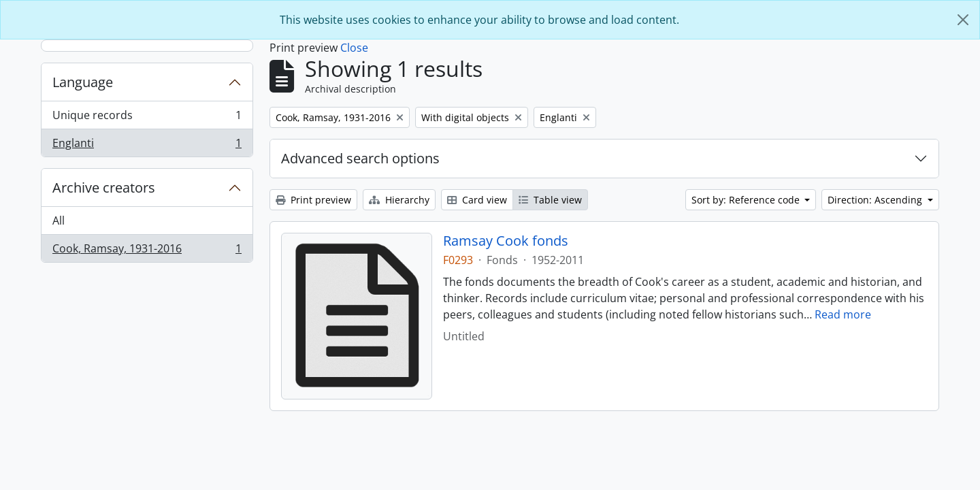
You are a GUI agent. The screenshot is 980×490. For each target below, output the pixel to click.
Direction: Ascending (876, 200)
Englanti (147, 146)
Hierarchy (399, 200)
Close (354, 48)
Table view (550, 200)
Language (83, 82)
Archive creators (104, 187)
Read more (843, 314)
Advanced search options (360, 158)
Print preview (313, 200)
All (59, 220)
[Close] (963, 20)
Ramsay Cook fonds (506, 241)
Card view (477, 200)
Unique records (147, 118)
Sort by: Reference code (747, 200)
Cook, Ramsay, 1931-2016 (147, 251)
